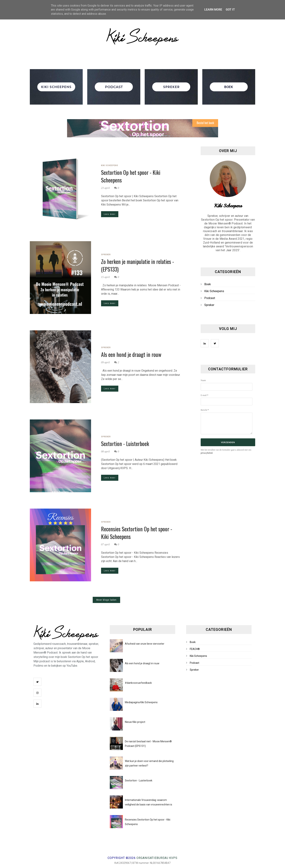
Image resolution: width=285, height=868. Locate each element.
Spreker (106, 255)
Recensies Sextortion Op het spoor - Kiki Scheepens (137, 533)
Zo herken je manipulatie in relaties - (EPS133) (138, 265)
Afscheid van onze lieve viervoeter (145, 644)
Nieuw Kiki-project (135, 722)
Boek (208, 284)
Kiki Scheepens (110, 165)
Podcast (210, 298)
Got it (230, 10)
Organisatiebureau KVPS (157, 858)
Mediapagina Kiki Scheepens (141, 702)
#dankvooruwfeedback (138, 683)
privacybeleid (207, 453)
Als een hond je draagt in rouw (131, 355)
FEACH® (195, 649)
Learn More (213, 10)
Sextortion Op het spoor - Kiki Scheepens (131, 176)
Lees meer (110, 214)
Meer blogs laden (106, 600)
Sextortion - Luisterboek (125, 444)
